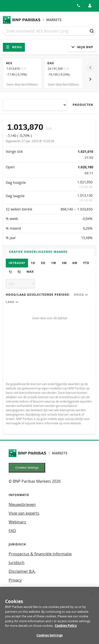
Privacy (15, 580)
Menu (14, 47)
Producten (83, 105)
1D (33, 263)
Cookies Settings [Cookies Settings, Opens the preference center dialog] (49, 638)
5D (43, 263)
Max (30, 272)
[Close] (93, 596)
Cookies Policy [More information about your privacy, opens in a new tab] (66, 628)
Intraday (17, 263)
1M (54, 263)
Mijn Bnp (82, 47)
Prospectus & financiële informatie (40, 554)
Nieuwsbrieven (22, 504)
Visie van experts (24, 513)
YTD (86, 263)
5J (19, 272)
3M (64, 263)
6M (75, 263)
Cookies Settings (27, 468)
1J (10, 272)
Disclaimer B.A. (22, 571)
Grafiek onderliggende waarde (38, 252)
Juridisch (17, 563)
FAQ (12, 531)
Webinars (17, 522)
